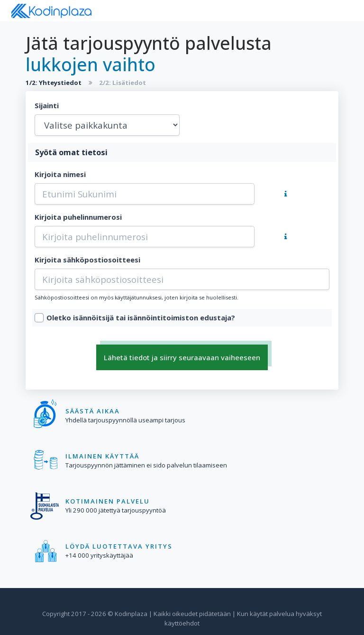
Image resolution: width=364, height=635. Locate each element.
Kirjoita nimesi (60, 174)
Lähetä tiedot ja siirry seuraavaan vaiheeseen (182, 357)
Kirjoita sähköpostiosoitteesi (87, 260)
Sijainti (47, 105)
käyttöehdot (182, 623)
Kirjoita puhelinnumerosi (78, 217)
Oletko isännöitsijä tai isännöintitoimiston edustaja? (141, 317)
